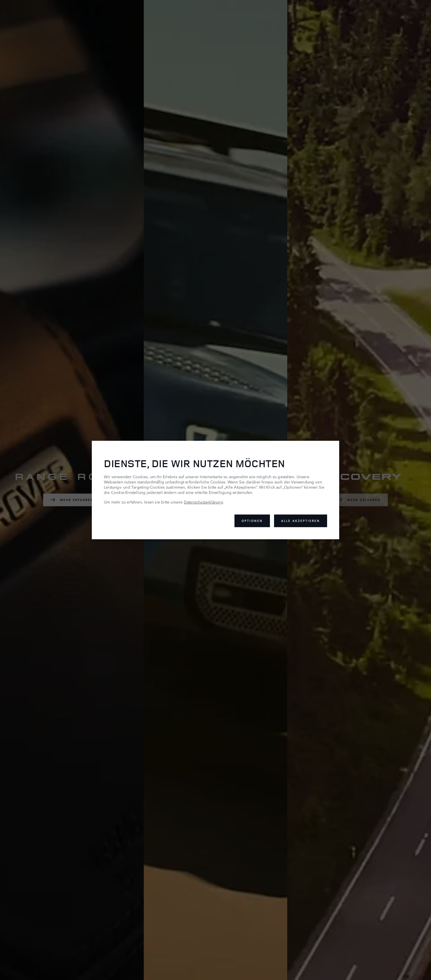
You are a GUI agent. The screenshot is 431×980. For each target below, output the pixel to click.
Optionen (252, 521)
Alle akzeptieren (301, 521)
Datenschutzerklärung (203, 502)
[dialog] (215, 490)
